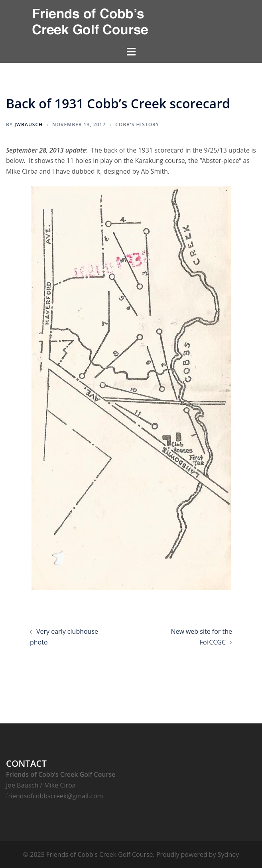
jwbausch (29, 124)
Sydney (228, 854)
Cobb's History (137, 124)
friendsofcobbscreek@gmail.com (54, 796)
